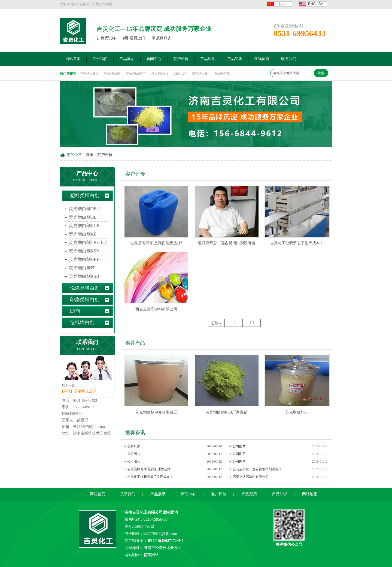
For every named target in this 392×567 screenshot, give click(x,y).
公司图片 (239, 446)
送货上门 (137, 38)
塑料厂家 (134, 446)
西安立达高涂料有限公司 (156, 309)
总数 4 (216, 323)
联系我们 (289, 59)
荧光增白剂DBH (84, 259)
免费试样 (108, 38)
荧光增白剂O (89, 74)
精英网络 (151, 555)
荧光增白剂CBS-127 (88, 242)
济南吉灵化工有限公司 (144, 512)
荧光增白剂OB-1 (85, 209)
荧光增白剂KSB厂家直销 (227, 412)
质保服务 (164, 38)
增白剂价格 (222, 74)
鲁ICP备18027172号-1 (166, 541)
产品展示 (127, 59)
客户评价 (181, 59)
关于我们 (100, 59)
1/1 (252, 323)
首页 (90, 155)
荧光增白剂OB (83, 217)
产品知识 (235, 59)
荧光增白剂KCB (84, 226)
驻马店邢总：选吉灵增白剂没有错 (227, 243)
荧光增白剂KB (83, 234)
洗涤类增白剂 (85, 288)
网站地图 (310, 494)
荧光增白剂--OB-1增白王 (156, 412)
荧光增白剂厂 (136, 74)
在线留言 (262, 59)
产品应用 (208, 59)
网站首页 (73, 59)
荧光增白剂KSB (84, 276)
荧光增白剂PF (82, 268)
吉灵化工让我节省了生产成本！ (297, 243)
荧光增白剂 (112, 74)
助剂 (75, 311)
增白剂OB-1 (160, 74)
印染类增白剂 (85, 300)
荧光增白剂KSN (84, 251)
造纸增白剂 (82, 322)
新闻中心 (154, 59)
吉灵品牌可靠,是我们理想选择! (156, 243)
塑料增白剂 (200, 74)
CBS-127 (180, 74)
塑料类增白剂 (85, 195)
